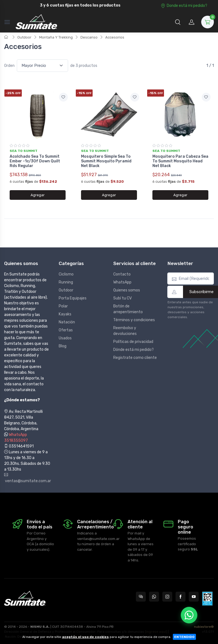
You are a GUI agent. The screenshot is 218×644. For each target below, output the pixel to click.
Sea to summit (24, 151)
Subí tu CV (123, 298)
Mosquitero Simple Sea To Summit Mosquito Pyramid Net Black (106, 161)
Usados (65, 338)
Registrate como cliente (135, 358)
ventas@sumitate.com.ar (27, 478)
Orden (9, 66)
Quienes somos (127, 290)
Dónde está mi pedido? (134, 350)
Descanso (89, 37)
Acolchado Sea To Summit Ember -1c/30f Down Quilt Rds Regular (35, 161)
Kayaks (65, 314)
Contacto (122, 274)
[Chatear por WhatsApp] (189, 615)
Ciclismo (66, 274)
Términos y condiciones (134, 320)
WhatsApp (122, 282)
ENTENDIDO (184, 637)
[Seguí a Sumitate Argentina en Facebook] (181, 597)
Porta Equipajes (73, 298)
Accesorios (115, 37)
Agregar (38, 195)
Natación (67, 322)
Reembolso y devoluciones (125, 331)
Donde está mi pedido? (184, 6)
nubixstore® (204, 627)
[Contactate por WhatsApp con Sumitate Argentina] (154, 597)
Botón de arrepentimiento (128, 309)
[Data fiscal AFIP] (207, 599)
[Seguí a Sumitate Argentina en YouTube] (194, 597)
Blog (63, 346)
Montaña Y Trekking (56, 37)
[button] (178, 22)
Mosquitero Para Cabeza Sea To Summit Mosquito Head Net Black (180, 161)
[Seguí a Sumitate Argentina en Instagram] (167, 597)
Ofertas (66, 330)
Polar (63, 306)
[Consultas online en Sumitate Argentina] (141, 597)
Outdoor (24, 37)
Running (66, 282)
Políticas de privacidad (133, 342)
